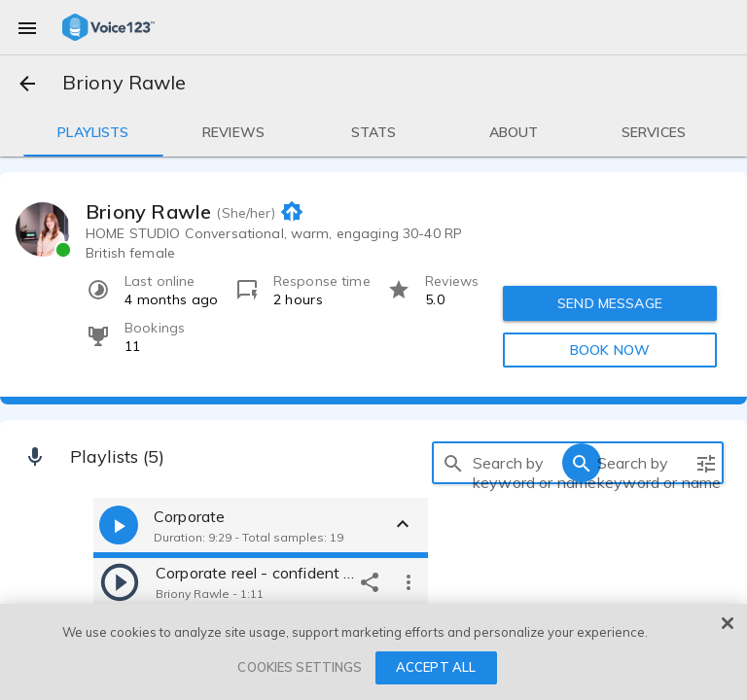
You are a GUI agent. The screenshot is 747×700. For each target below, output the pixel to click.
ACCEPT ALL (436, 667)
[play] (120, 581)
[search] (453, 463)
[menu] (27, 27)
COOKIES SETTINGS (300, 667)
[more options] (409, 581)
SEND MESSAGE (610, 303)
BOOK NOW (610, 350)
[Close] (728, 623)
